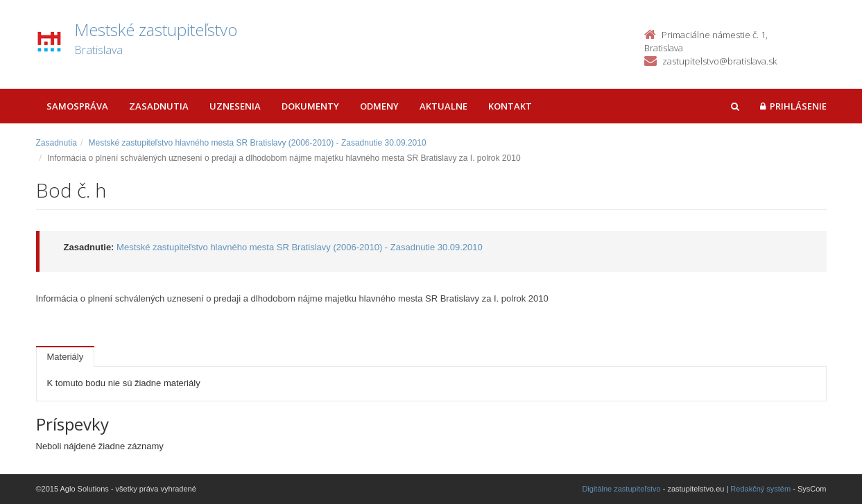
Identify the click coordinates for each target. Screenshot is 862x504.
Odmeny (379, 106)
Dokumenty (310, 106)
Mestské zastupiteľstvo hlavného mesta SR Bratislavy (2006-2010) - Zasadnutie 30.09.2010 (258, 143)
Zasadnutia (159, 106)
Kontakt (510, 106)
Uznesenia (235, 106)
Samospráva (77, 106)
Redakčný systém (760, 489)
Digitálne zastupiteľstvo (621, 489)
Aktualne (443, 106)
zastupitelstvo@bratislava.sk (719, 61)
